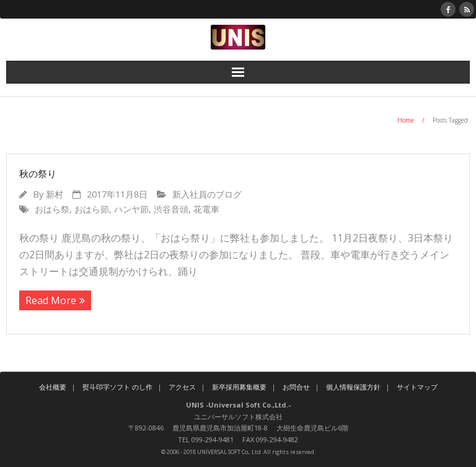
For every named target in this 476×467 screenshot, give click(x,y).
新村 (55, 194)
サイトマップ (417, 387)
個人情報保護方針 (353, 387)
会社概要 (53, 387)
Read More (51, 300)
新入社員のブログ (207, 194)
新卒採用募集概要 (239, 387)
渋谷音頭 (171, 209)
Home (406, 120)
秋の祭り (38, 173)
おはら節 (92, 209)
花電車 (206, 209)
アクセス (182, 387)
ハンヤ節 (131, 209)
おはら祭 (52, 209)
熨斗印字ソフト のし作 (117, 387)
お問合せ (296, 387)
